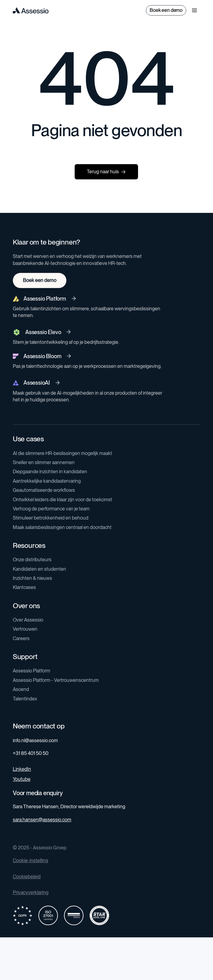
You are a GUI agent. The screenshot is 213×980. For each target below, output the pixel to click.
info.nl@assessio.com (35, 740)
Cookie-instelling (30, 860)
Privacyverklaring (31, 892)
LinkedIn (22, 769)
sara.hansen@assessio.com (42, 820)
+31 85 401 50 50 (31, 753)
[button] (194, 10)
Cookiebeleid (27, 877)
